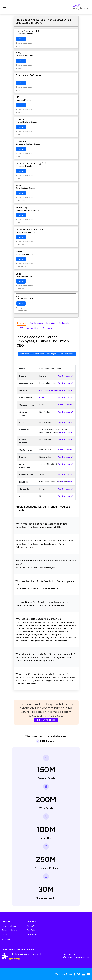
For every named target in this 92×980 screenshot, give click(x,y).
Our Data (31, 930)
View (21, 39)
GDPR (5, 935)
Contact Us (32, 935)
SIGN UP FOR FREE (46, 720)
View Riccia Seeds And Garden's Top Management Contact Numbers (47, 354)
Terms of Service (10, 930)
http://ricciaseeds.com (49, 390)
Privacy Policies (9, 926)
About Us (31, 926)
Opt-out (6, 939)
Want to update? (66, 376)
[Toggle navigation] (4, 7)
